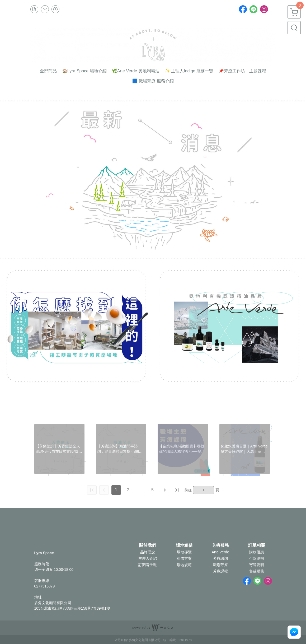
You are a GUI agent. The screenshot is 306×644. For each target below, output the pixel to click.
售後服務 (257, 571)
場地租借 (184, 545)
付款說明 (257, 558)
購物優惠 (257, 552)
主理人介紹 (148, 558)
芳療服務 (220, 545)
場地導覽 (184, 552)
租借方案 (184, 558)
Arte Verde (220, 552)
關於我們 (148, 545)
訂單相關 (257, 545)
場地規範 (184, 565)
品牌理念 (148, 552)
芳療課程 (220, 571)
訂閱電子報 (148, 565)
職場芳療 (220, 565)
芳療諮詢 (220, 558)
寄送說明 (257, 565)
